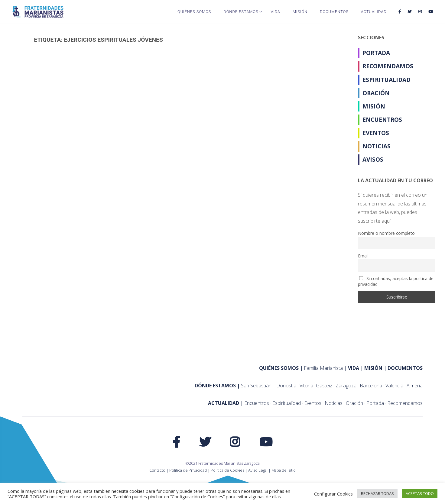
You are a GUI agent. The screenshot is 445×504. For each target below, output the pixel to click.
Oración (376, 93)
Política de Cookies (227, 470)
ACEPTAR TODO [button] (420, 493)
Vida (354, 368)
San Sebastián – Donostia (269, 386)
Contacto (157, 470)
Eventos (376, 133)
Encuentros (382, 120)
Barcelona (371, 386)
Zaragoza (346, 386)
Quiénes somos (279, 368)
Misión (374, 106)
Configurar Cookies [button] (333, 494)
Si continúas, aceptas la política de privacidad (396, 281)
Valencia (394, 386)
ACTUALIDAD (224, 403)
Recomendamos (388, 66)
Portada (376, 53)
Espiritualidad (387, 80)
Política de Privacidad (188, 470)
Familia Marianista (323, 368)
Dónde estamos (215, 386)
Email (363, 256)
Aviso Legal (258, 470)
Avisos (373, 159)
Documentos (405, 368)
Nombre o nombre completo (386, 233)
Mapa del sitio (284, 470)
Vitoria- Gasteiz (316, 386)
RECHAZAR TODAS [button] (377, 493)
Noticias (377, 146)
